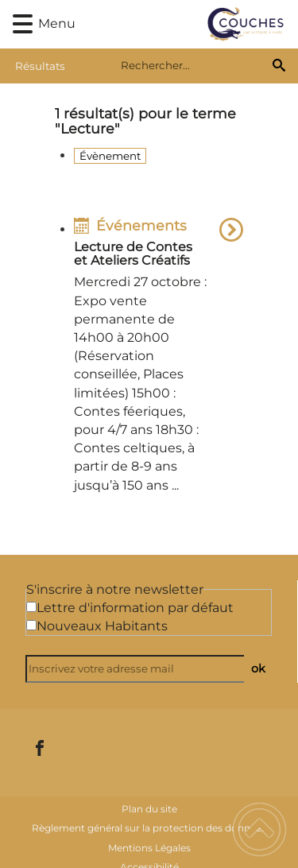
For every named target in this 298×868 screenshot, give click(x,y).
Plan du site (149, 809)
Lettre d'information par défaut (135, 608)
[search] (193, 65)
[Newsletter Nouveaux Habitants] (31, 625)
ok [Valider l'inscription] (258, 668)
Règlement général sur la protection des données (149, 828)
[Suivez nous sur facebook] (40, 748)
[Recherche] (279, 65)
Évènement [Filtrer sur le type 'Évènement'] (110, 156)
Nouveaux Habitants (102, 626)
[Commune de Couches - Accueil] (172, 24)
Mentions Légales (149, 848)
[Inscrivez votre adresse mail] (142, 669)
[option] (159, 358)
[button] (23, 24)
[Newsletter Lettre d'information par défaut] (31, 607)
